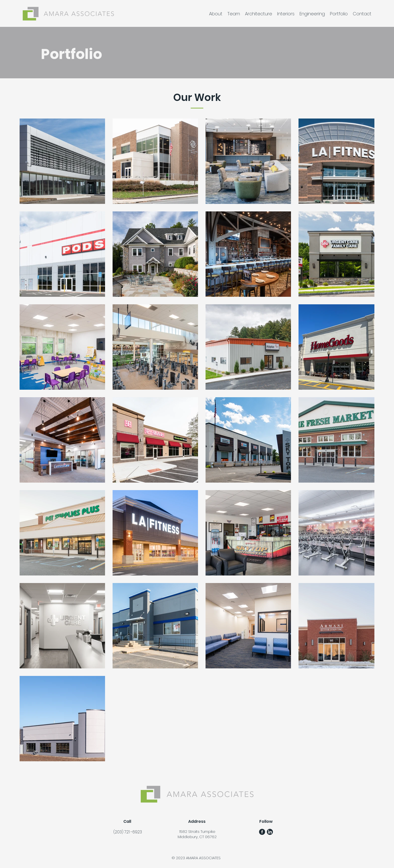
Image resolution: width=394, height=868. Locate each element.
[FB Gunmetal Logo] (262, 832)
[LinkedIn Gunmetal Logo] (270, 832)
